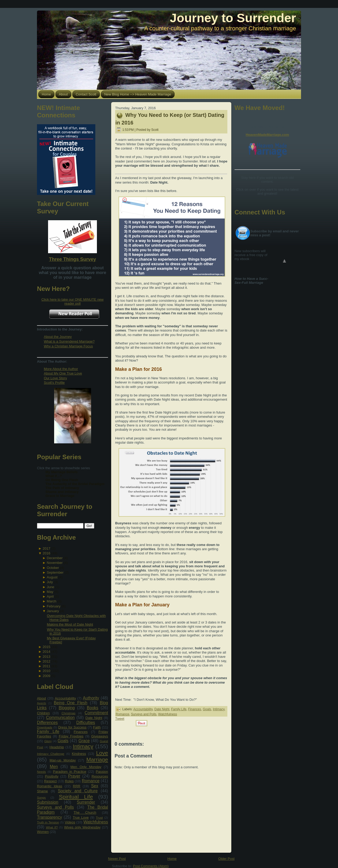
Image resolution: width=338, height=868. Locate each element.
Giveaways (100, 736)
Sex (95, 786)
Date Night (94, 718)
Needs (41, 772)
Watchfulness (96, 822)
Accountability (65, 698)
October (53, 568)
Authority (91, 698)
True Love (81, 817)
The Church (85, 812)
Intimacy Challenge (51, 754)
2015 (46, 647)
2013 (46, 657)
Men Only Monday (86, 767)
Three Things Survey (72, 259)
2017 (46, 548)
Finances (81, 732)
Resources (100, 776)
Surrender (86, 802)
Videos (70, 822)
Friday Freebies (71, 736)
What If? (52, 827)
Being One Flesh (71, 703)
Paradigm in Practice (70, 772)
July (50, 582)
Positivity (52, 776)
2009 (46, 676)
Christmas (69, 713)
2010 (46, 671)
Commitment (96, 713)
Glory (48, 741)
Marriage (97, 759)
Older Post (226, 859)
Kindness (79, 754)
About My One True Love (63, 373)
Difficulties (86, 723)
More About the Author (61, 369)
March (51, 601)
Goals (63, 741)
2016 (46, 553)
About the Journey (58, 337)
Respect (50, 781)
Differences (47, 723)
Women (43, 832)
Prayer (74, 776)
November (55, 563)
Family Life (48, 732)
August (52, 577)
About (41, 698)
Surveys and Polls (55, 807)
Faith (97, 727)
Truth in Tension (48, 822)
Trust (99, 817)
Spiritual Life (76, 797)
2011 (46, 666)
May (50, 592)
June (50, 587)
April (50, 596)
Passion (102, 772)
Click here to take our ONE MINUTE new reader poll (73, 301)
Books (93, 708)
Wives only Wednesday (82, 827)
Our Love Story (55, 378)
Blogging (67, 708)
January (53, 611)
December (55, 558)
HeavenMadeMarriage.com (267, 135)
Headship (57, 747)
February (54, 606)
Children (43, 713)
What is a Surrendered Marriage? (69, 341)
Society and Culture (78, 791)
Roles (69, 781)
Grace (84, 741)
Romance (91, 781)
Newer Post (117, 859)
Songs (41, 797)
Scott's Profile (54, 383)
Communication (60, 718)
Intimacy (83, 746)
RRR (77, 786)
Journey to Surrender (233, 18)
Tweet (120, 719)
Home (172, 859)
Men (54, 767)
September (55, 572)
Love (102, 753)
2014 (46, 652)
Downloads (45, 727)
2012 (46, 661)
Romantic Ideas (50, 786)
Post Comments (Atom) (151, 866)
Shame (42, 791)
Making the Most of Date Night (70, 624)
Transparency (50, 817)
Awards (41, 703)
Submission (48, 802)
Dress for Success (72, 727)
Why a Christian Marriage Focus (68, 346)
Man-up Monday (63, 760)
